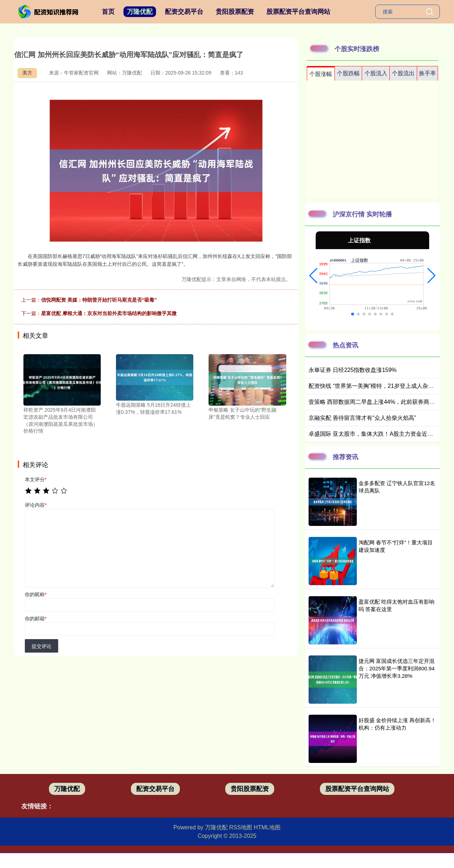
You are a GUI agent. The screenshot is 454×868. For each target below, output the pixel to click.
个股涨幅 (321, 74)
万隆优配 (140, 12)
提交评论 (41, 646)
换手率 (427, 73)
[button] (313, 276)
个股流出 (403, 73)
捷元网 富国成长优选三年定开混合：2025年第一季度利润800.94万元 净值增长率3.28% (397, 668)
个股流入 (376, 73)
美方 (27, 73)
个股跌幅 (348, 73)
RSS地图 (241, 827)
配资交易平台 (184, 12)
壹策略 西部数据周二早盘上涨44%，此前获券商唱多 (375, 402)
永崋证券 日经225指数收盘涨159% (353, 370)
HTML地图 (267, 827)
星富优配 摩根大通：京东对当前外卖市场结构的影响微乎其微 (109, 313)
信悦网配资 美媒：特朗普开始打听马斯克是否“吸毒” (99, 300)
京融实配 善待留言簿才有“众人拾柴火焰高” (362, 418)
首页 (108, 12)
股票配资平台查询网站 (298, 12)
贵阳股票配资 (235, 12)
